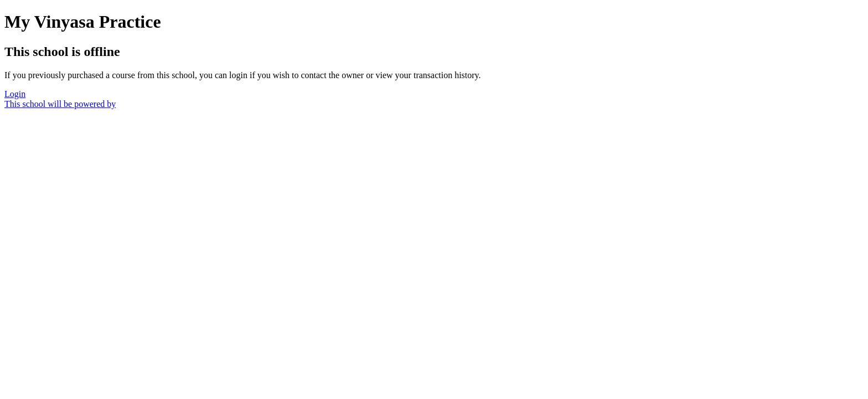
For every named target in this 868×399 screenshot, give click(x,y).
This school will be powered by (60, 104)
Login (15, 94)
